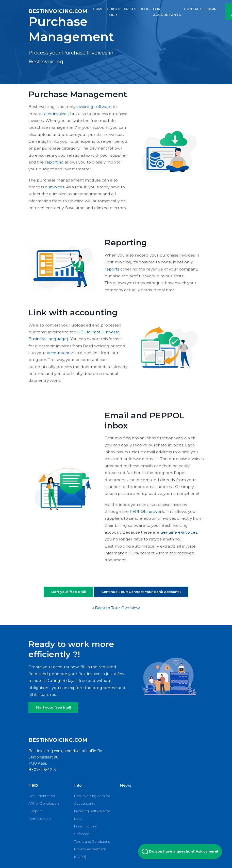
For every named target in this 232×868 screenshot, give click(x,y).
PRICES (130, 9)
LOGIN (211, 9)
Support (35, 811)
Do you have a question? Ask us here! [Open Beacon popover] (180, 852)
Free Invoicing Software (86, 830)
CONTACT (193, 9)
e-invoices (55, 187)
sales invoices (55, 114)
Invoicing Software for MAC (92, 815)
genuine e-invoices (179, 532)
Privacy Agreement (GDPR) (90, 853)
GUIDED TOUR (114, 12)
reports (112, 269)
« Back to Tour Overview (116, 608)
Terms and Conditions (92, 841)
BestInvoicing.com (58, 11)
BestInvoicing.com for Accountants (92, 800)
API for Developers (44, 803)
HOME (98, 9)
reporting (54, 162)
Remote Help (40, 819)
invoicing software (94, 107)
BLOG (145, 9)
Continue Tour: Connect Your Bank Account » (141, 592)
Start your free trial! (68, 592)
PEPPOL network (147, 511)
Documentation (42, 796)
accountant (58, 353)
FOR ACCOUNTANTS (167, 12)
